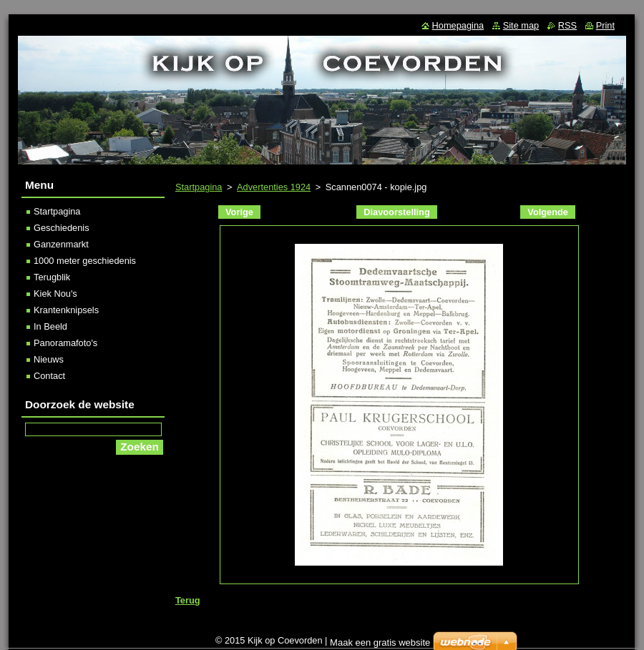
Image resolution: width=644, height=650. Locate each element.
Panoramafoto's (65, 343)
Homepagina (458, 25)
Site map (521, 25)
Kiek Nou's (55, 294)
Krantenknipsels (66, 310)
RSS (567, 25)
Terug (188, 600)
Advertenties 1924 (274, 187)
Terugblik (52, 277)
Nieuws (49, 359)
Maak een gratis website (380, 642)
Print (605, 25)
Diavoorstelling (396, 212)
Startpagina (199, 187)
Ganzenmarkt (61, 244)
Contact (49, 376)
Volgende (548, 212)
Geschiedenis (62, 228)
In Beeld (50, 326)
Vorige (239, 212)
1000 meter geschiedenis (85, 261)
